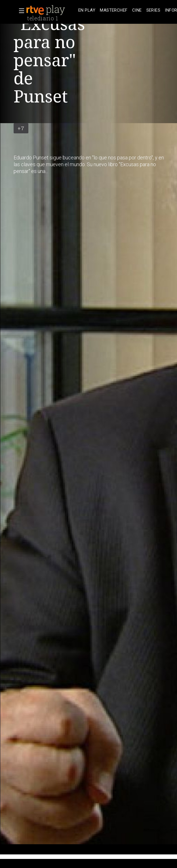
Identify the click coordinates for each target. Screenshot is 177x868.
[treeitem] (87, 10)
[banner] (51, 10)
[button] (20, 11)
